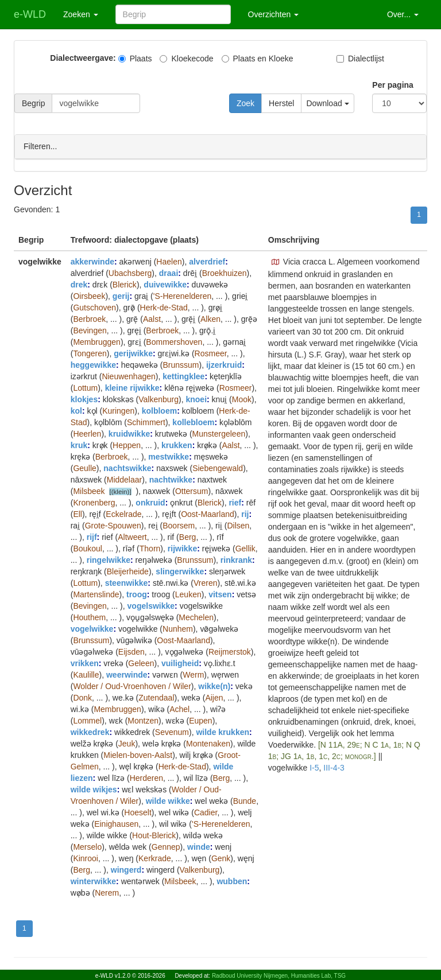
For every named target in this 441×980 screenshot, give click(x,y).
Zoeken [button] (81, 14)
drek (79, 284)
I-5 (314, 767)
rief (235, 502)
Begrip (33, 103)
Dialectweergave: (83, 58)
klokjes (84, 399)
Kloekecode (186, 59)
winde (199, 846)
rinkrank (236, 559)
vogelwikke (92, 628)
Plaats (135, 59)
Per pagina (393, 85)
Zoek (245, 103)
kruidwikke (129, 433)
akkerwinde (92, 261)
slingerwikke (180, 571)
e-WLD (30, 14)
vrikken (85, 663)
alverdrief (207, 261)
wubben (232, 881)
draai (169, 273)
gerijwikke (133, 353)
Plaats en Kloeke (258, 59)
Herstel (281, 103)
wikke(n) (214, 686)
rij (245, 514)
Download (327, 103)
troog (137, 594)
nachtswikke (127, 468)
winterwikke (93, 881)
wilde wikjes (94, 789)
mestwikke (169, 456)
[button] (276, 262)
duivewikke (165, 284)
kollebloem (193, 422)
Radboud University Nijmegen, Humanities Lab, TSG (279, 976)
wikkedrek (90, 732)
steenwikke (127, 582)
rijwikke (182, 548)
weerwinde (127, 674)
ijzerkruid (224, 364)
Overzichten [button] (274, 14)
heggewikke (93, 364)
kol (76, 410)
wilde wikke (168, 800)
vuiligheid (180, 663)
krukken (177, 445)
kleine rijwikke (132, 387)
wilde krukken (223, 732)
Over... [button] (403, 14)
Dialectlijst (360, 59)
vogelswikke (151, 605)
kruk (79, 445)
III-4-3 (334, 767)
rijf (92, 536)
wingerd (126, 869)
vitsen (220, 594)
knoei (196, 399)
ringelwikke (109, 559)
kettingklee (183, 376)
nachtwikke (171, 479)
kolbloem (159, 410)
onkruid (150, 502)
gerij (121, 295)
